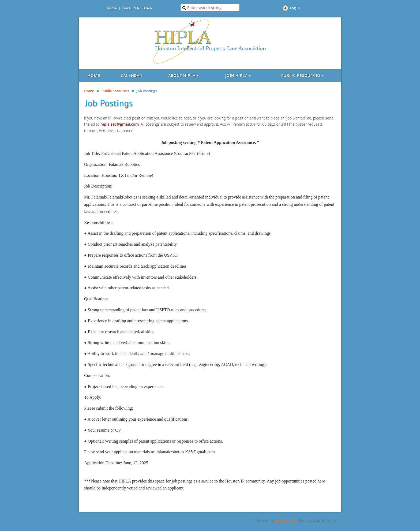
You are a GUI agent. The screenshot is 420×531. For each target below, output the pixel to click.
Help (148, 8)
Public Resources (115, 91)
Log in (295, 8)
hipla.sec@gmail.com (120, 124)
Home (112, 8)
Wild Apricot (287, 520)
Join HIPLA (130, 8)
